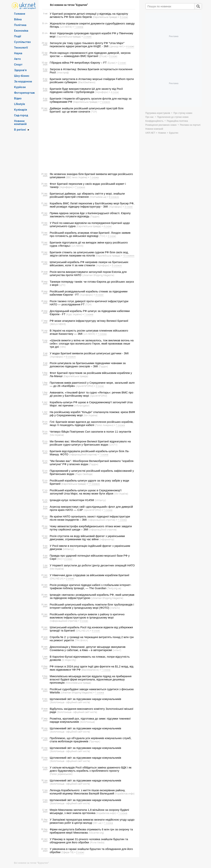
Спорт (18, 64)
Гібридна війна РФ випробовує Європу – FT (78, 63)
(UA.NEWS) (66, 27)
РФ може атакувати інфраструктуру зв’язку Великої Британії (89, 321)
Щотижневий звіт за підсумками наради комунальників (85, 699)
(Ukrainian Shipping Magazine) (98, 275)
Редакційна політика (177, 121)
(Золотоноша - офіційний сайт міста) (70, 702)
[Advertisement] (88, 143)
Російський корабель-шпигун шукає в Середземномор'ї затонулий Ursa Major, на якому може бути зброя (86, 492)
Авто (17, 59)
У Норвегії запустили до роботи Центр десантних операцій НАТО (92, 565)
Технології (21, 47)
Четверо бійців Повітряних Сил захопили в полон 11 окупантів (90, 432)
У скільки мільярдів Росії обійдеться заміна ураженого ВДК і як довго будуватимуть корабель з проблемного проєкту (91, 769)
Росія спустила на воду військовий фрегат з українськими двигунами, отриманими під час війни (87, 538)
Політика (20, 25)
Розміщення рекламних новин (161, 125)
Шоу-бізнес (22, 76)
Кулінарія (21, 110)
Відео (18, 98)
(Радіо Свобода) (84, 474)
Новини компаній (20, 122)
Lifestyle (20, 104)
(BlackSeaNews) (87, 82)
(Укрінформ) (102, 92)
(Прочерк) (95, 741)
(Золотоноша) (87, 722)
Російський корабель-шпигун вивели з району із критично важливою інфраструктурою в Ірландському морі (87, 616)
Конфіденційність (154, 121)
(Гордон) (95, 216)
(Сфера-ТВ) (67, 852)
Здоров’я (20, 70)
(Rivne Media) (97, 842)
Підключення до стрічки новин (173, 117)
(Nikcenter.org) (96, 833)
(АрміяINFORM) (85, 386)
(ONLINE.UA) (57, 578)
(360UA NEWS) (58, 324)
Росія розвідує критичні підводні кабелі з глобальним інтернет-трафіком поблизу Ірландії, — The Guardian (91, 587)
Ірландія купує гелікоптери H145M (72, 500)
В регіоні (20, 129)
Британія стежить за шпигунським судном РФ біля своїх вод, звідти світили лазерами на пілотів (89, 254)
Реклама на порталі (190, 125)
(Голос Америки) (104, 425)
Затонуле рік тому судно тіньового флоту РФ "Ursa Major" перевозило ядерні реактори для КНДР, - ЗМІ (87, 45)
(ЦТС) (62, 285)
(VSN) (63, 347)
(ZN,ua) (103, 56)
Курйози (20, 87)
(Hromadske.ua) (98, 197)
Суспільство (22, 42)
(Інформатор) (107, 539)
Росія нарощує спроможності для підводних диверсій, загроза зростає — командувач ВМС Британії (90, 54)
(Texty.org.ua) (114, 588)
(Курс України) (74, 314)
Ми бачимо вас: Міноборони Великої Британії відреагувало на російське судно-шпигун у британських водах (90, 443)
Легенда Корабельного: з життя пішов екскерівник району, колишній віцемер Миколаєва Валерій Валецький (88, 792)
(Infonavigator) (82, 405)
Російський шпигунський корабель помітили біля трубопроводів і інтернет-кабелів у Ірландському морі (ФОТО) (92, 606)
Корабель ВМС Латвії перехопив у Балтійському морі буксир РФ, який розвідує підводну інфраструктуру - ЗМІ (92, 205)
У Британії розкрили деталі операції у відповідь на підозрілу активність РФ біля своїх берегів (89, 15)
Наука (18, 53)
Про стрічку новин (183, 113)
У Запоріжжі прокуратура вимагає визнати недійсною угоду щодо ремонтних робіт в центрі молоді (92, 821)
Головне (20, 14)
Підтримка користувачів (158, 113)
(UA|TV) (113, 445)
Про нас (150, 117)
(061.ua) (97, 823)
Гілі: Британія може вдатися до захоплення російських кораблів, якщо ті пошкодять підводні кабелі (92, 423)
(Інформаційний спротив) (83, 454)
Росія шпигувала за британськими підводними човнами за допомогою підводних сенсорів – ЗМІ (88, 365)
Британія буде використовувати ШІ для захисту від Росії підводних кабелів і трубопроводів (86, 90)
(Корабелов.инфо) (125, 793)
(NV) (59, 559)
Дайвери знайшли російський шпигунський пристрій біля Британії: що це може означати (87, 110)
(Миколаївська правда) (78, 683)
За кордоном (23, 81)
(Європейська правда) (105, 17)
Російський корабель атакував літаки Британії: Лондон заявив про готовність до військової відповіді (90, 234)
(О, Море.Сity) (69, 660)
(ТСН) (94, 112)
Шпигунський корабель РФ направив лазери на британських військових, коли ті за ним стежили (89, 264)
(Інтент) (117, 650)
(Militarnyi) (100, 500)
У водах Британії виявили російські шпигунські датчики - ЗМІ (89, 353)
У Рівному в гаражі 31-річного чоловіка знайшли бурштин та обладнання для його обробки (89, 841)
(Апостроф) (63, 72)
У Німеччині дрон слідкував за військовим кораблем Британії (90, 575)
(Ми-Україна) (90, 415)
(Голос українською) (61, 774)
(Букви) (112, 63)
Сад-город (21, 115)
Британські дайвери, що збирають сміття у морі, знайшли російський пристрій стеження (87, 195)
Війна (18, 19)
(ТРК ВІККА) (81, 640)
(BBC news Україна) (77, 177)
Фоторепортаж (24, 93)
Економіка (21, 30)
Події (18, 36)
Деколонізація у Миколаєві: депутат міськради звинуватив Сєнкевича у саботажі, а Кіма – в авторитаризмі (88, 648)
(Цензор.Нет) (116, 46)
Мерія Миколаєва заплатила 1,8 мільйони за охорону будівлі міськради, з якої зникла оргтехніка (89, 811)
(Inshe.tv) (115, 608)
